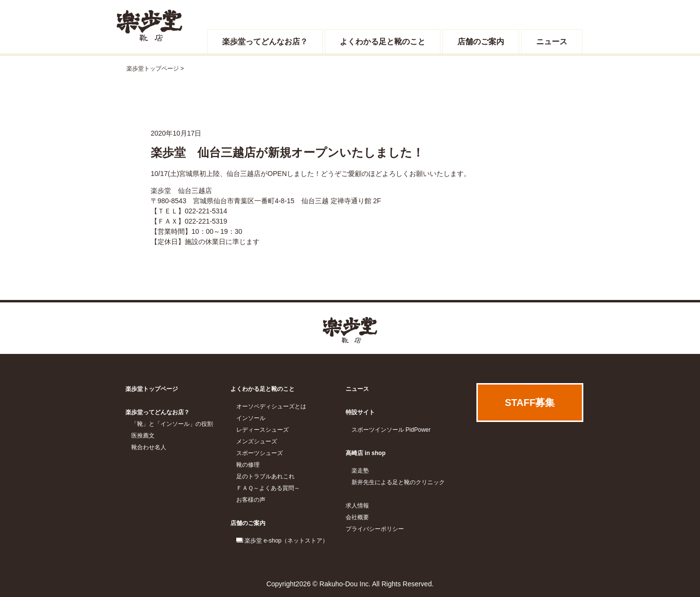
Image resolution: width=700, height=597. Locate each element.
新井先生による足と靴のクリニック (398, 482)
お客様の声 (251, 500)
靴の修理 (248, 465)
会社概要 (357, 517)
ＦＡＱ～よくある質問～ (268, 488)
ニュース (552, 42)
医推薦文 (143, 436)
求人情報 (357, 506)
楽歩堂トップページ (153, 69)
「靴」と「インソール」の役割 (172, 424)
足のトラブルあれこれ (265, 476)
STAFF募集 (530, 403)
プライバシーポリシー (375, 529)
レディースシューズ (262, 430)
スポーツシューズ (260, 453)
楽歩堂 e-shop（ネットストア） (286, 541)
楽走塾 (360, 471)
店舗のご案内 (481, 42)
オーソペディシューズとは (271, 406)
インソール (251, 418)
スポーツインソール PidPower (391, 430)
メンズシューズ (257, 441)
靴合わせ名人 (149, 447)
